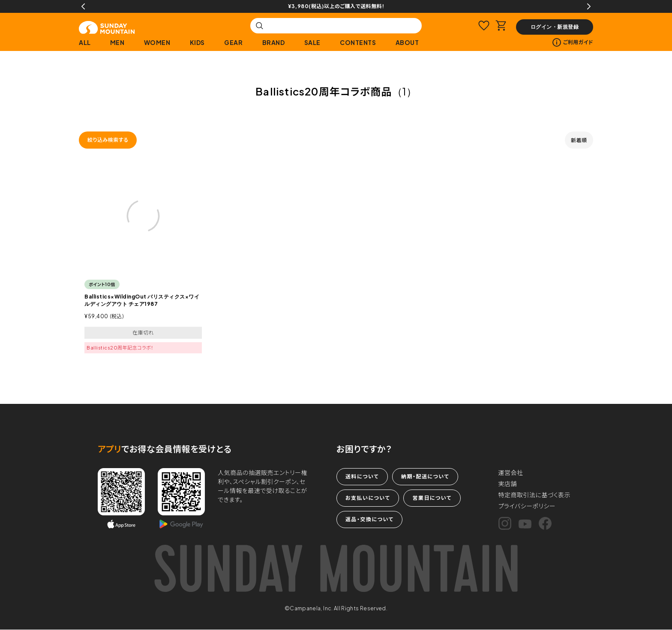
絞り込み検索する (108, 140)
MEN (117, 42)
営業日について (432, 498)
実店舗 (508, 484)
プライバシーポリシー (527, 506)
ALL (85, 42)
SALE (312, 42)
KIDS (197, 42)
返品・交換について (369, 519)
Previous (83, 6)
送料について (362, 476)
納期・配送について (425, 476)
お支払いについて (368, 498)
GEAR (233, 42)
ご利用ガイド (573, 42)
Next (589, 6)
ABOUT (407, 42)
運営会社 (511, 472)
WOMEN (157, 42)
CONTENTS (358, 42)
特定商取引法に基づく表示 (535, 495)
